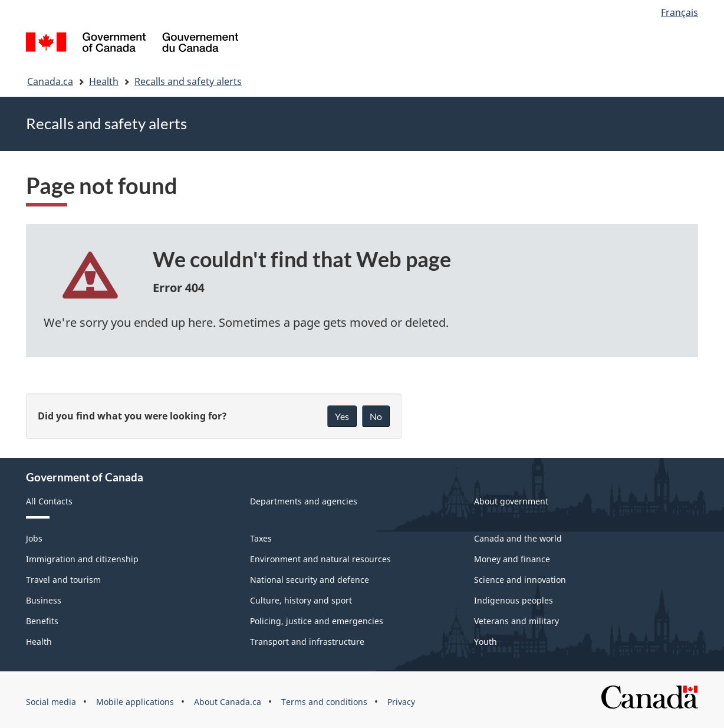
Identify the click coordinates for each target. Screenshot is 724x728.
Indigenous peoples (514, 600)
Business (44, 600)
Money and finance (512, 559)
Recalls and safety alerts (188, 81)
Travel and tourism (63, 580)
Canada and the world (518, 538)
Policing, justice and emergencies (317, 621)
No (376, 416)
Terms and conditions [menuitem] (324, 702)
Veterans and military (516, 621)
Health (104, 81)
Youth (486, 642)
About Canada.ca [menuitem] (228, 702)
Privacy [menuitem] (401, 702)
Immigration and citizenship (82, 559)
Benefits (42, 621)
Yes (342, 416)
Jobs (34, 538)
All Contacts (49, 501)
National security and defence (310, 580)
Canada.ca (50, 81)
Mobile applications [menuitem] (135, 702)
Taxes (261, 538)
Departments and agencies (304, 501)
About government (511, 501)
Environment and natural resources (320, 559)
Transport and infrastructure (307, 642)
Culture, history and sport (301, 600)
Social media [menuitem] (51, 702)
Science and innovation (520, 580)
